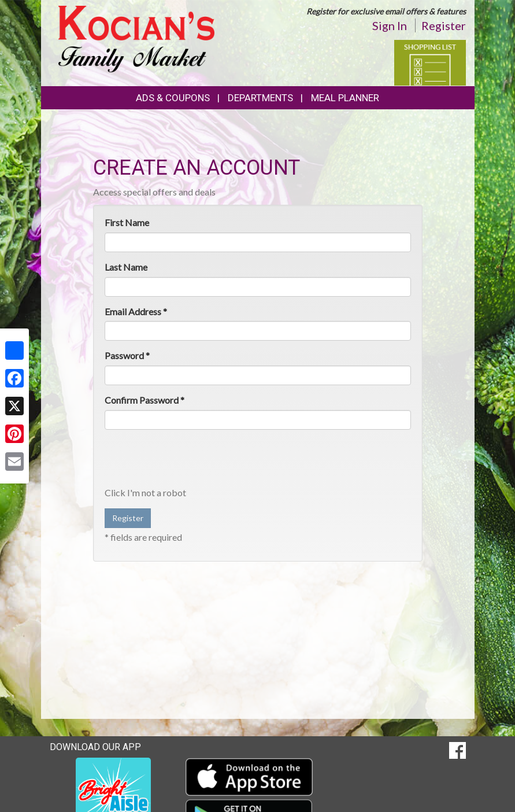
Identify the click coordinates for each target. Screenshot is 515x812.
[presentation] (192, 461)
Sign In (390, 25)
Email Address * (136, 311)
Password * (127, 355)
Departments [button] (260, 98)
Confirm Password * (145, 400)
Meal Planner (345, 98)
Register (444, 25)
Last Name (126, 267)
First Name (127, 222)
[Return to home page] (136, 38)
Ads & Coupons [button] (173, 98)
